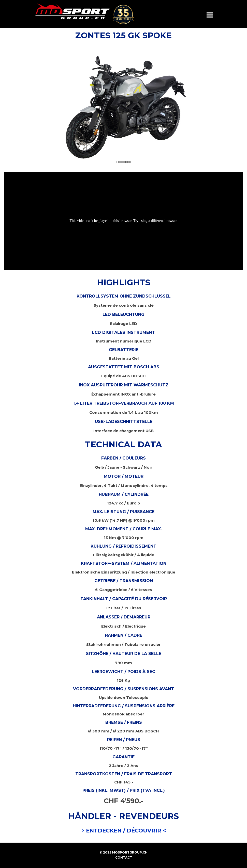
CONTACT (124, 857)
